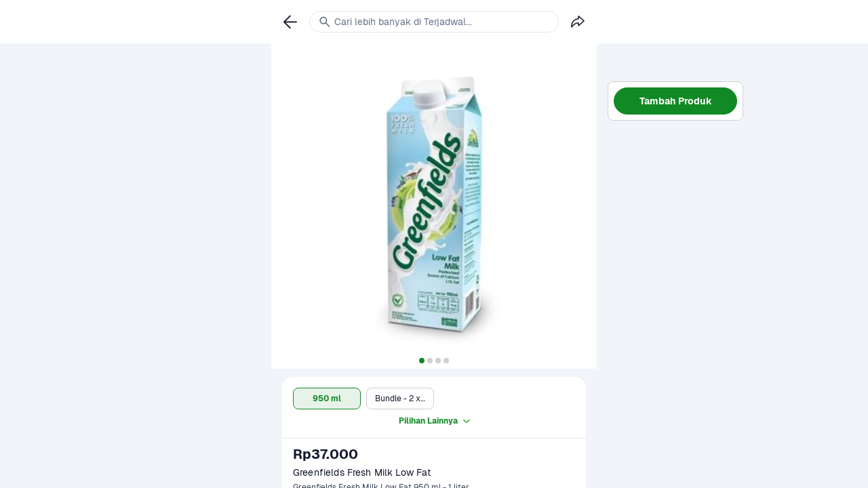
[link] (290, 22)
